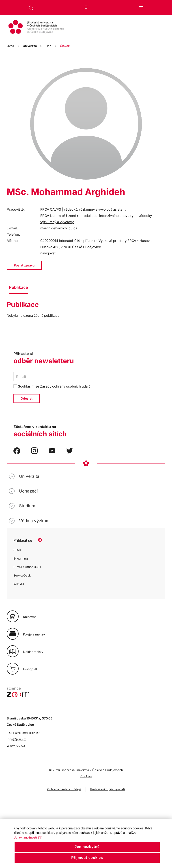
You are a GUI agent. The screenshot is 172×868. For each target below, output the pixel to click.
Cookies (86, 776)
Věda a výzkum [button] (34, 521)
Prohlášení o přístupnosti (107, 789)
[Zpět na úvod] (86, 27)
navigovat (48, 253)
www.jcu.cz (16, 745)
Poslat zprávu (24, 265)
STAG (17, 550)
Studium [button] (27, 506)
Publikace (18, 287)
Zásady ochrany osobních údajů (65, 386)
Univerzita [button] (29, 476)
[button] (31, 8)
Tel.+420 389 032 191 (24, 733)
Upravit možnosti (27, 845)
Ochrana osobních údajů (64, 789)
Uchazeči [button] (28, 491)
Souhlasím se (52, 386)
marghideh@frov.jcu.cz (59, 228)
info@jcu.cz (16, 739)
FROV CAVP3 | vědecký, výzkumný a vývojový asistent (83, 209)
